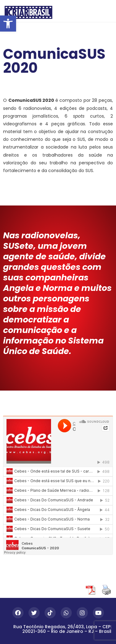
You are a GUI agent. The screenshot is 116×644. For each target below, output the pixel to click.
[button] (8, 24)
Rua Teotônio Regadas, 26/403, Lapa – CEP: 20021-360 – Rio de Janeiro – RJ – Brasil (62, 629)
